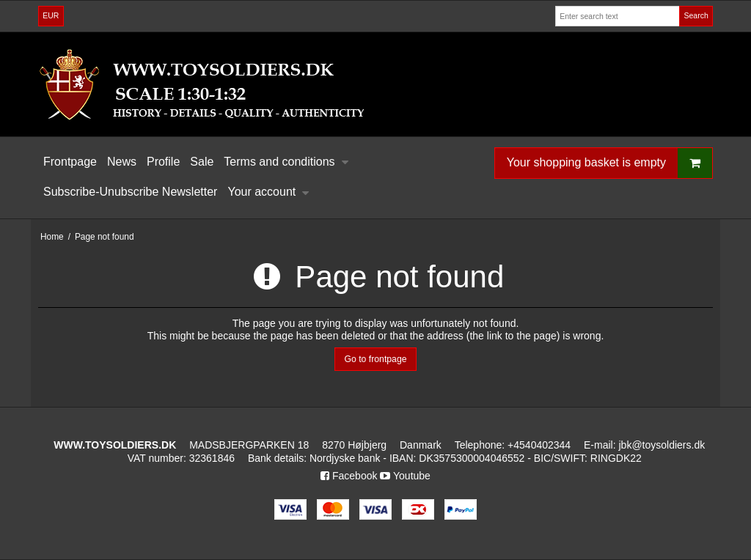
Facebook (349, 476)
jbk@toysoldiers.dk (662, 445)
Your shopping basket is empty (609, 163)
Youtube (405, 476)
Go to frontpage (375, 359)
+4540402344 (539, 445)
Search (696, 15)
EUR (51, 15)
